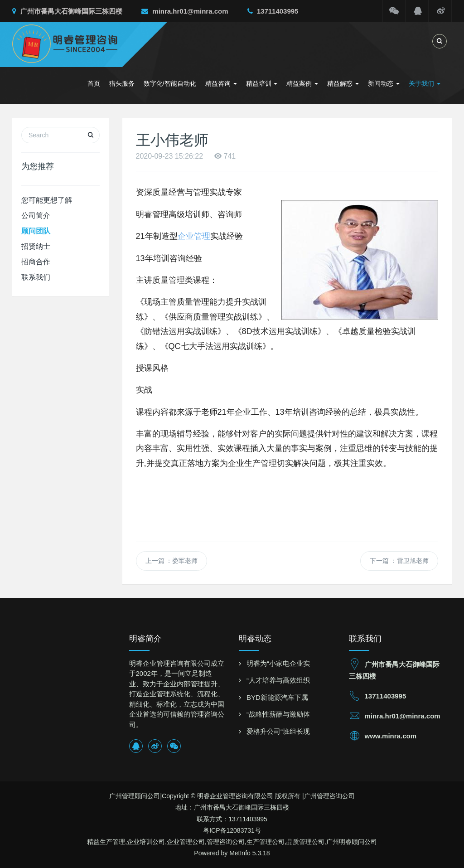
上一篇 (172, 561)
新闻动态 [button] (384, 83)
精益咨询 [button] (221, 83)
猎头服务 (122, 83)
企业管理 (194, 236)
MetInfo (240, 853)
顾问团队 (36, 231)
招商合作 (36, 262)
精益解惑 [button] (343, 83)
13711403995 (273, 11)
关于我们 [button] (425, 83)
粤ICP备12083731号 (232, 830)
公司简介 (36, 216)
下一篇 (399, 561)
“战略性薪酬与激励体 (278, 714)
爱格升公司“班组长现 (278, 731)
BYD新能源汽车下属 (277, 697)
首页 (94, 83)
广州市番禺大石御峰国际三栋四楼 (67, 11)
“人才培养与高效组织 (278, 680)
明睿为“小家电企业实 (278, 663)
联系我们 (36, 277)
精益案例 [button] (302, 83)
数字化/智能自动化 (170, 83)
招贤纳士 (36, 246)
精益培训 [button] (262, 83)
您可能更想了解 (47, 200)
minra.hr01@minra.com (185, 11)
